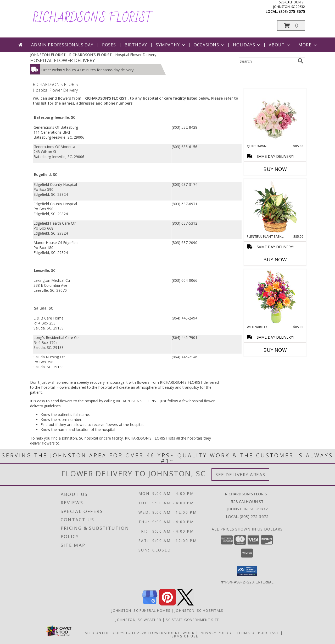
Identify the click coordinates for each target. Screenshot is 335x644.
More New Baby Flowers (267, 364)
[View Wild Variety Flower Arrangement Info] (275, 297)
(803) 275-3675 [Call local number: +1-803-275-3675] (292, 11)
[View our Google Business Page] (150, 604)
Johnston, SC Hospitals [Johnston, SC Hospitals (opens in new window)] (199, 610)
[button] (291, 26)
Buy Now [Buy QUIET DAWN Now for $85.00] (275, 169)
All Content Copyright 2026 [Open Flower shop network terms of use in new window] (116, 632)
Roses (109, 45)
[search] (300, 61)
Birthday (136, 45)
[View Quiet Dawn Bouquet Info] (275, 116)
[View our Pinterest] (167, 604)
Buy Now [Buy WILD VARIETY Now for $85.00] (275, 350)
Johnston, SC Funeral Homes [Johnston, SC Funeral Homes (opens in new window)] (141, 610)
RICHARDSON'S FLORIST (93, 18)
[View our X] (185, 604)
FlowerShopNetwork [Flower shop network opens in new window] (171, 632)
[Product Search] (267, 61)
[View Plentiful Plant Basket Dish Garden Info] (275, 207)
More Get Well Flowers (267, 85)
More (308, 45)
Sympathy (171, 45)
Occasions (210, 45)
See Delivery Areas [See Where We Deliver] (240, 475)
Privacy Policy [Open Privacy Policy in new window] (216, 632)
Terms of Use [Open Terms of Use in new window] (184, 636)
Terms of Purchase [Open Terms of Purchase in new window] (258, 632)
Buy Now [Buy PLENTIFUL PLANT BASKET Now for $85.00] (275, 259)
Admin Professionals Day (62, 45)
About (280, 45)
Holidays (247, 45)
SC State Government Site (192, 619)
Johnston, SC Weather (138, 619)
